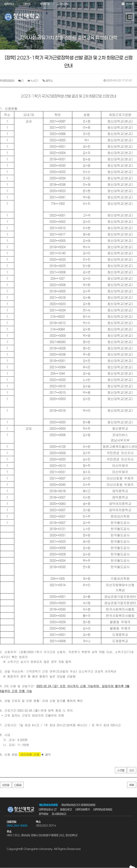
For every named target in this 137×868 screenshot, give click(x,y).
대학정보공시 (46, 809)
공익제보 (43, 814)
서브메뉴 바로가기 (0, 0)
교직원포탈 (63, 4)
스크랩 (121, 770)
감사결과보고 (59, 814)
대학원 (27, 4)
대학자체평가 (83, 809)
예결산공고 (66, 809)
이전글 (6, 785)
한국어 (130, 4)
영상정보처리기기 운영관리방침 (78, 805)
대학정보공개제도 (103, 809)
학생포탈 (45, 4)
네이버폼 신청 (30, 754)
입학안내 (9, 4)
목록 (132, 785)
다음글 (18, 785)
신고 (132, 770)
